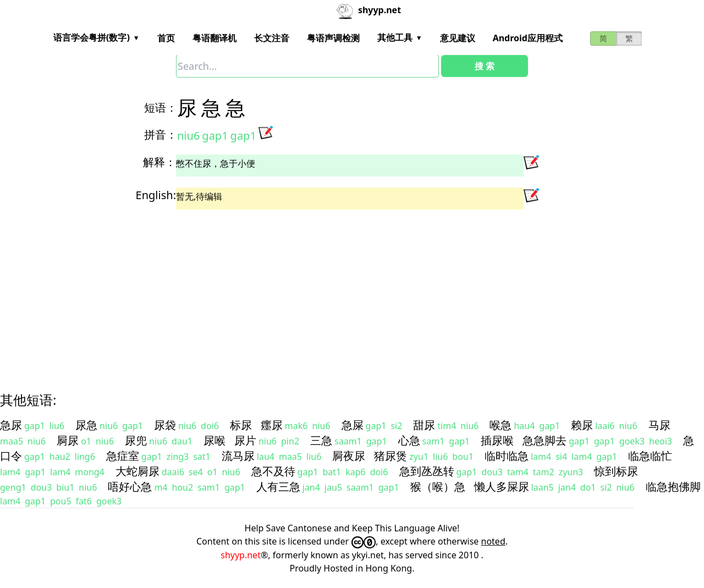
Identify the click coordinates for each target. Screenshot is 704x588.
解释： (159, 162)
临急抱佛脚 (673, 487)
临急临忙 (650, 456)
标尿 (241, 425)
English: (156, 195)
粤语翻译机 (215, 38)
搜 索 (485, 66)
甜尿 (424, 425)
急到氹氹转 (427, 471)
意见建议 (458, 38)
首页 (166, 38)
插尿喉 (497, 440)
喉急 (501, 425)
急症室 (123, 456)
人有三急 (278, 487)
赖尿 (582, 425)
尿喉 (215, 440)
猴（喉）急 (438, 487)
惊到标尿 (616, 471)
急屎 (353, 425)
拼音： (161, 134)
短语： (161, 108)
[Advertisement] (332, 291)
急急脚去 (544, 440)
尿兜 (136, 440)
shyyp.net (241, 555)
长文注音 (272, 38)
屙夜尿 (349, 456)
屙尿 (68, 440)
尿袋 (165, 425)
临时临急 (507, 456)
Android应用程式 (528, 38)
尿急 (86, 425)
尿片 (245, 440)
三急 (321, 440)
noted (493, 541)
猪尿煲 (391, 456)
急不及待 (273, 471)
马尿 (659, 425)
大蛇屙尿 (137, 471)
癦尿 (272, 425)
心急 (409, 440)
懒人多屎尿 (502, 487)
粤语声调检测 (333, 38)
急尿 (11, 425)
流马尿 (238, 456)
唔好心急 (130, 487)
